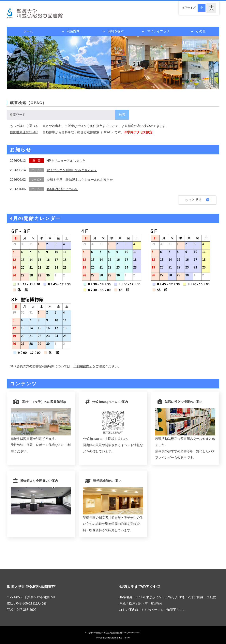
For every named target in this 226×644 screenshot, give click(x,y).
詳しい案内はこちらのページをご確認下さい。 (153, 610)
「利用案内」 (83, 366)
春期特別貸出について (62, 189)
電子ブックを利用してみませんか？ (72, 170)
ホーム (28, 31)
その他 (201, 31)
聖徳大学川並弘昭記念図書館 (109, 633)
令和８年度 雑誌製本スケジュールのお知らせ (80, 180)
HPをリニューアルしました (66, 161)
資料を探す (116, 31)
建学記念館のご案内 (104, 481)
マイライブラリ (158, 31)
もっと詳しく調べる (24, 126)
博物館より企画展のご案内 (36, 481)
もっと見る (197, 200)
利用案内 (73, 31)
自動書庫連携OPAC (24, 132)
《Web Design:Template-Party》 (113, 638)
